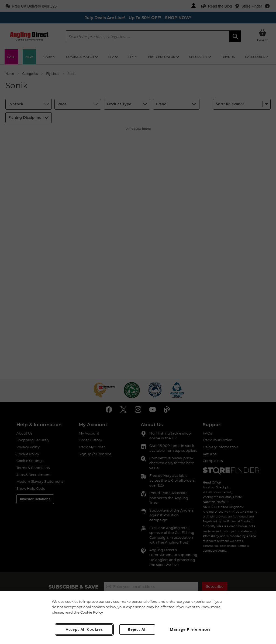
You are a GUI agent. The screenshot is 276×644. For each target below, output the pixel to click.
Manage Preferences (190, 629)
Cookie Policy (92, 612)
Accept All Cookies (84, 629)
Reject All (137, 629)
